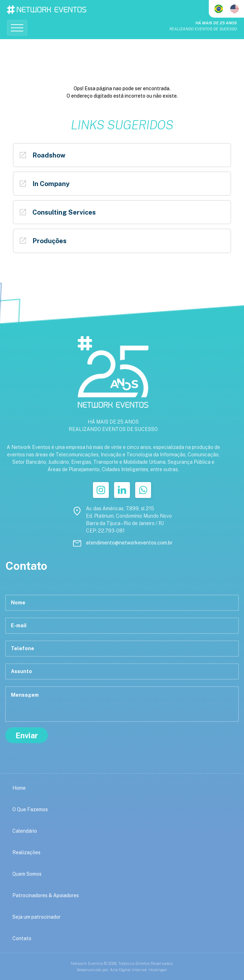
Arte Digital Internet (128, 970)
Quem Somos (27, 874)
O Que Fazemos (30, 809)
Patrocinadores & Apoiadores (46, 895)
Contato (22, 938)
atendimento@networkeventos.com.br (129, 543)
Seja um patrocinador (36, 917)
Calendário (25, 831)
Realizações (26, 852)
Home (19, 788)
